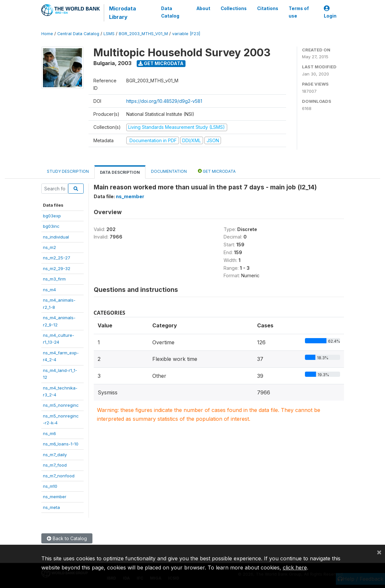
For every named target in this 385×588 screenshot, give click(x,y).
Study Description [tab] (68, 171)
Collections (234, 8)
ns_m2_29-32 (57, 268)
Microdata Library (123, 13)
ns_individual (56, 237)
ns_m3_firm (54, 279)
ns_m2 (49, 247)
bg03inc (51, 226)
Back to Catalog (67, 538)
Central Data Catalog (78, 34)
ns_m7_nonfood (59, 476)
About (203, 8)
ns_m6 (49, 433)
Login (330, 12)
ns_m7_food (55, 465)
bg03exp (52, 216)
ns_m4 (49, 290)
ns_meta (51, 507)
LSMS (109, 34)
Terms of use (299, 12)
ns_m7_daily (55, 455)
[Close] (379, 552)
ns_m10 (50, 486)
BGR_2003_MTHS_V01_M (143, 34)
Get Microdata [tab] (217, 171)
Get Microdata (161, 63)
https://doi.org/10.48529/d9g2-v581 (164, 101)
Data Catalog (170, 12)
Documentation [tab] (169, 171)
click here (295, 567)
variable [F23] (186, 34)
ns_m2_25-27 (57, 258)
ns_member (55, 497)
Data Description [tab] (120, 172)
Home (47, 34)
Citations (268, 8)
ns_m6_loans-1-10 (61, 444)
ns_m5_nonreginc (61, 405)
